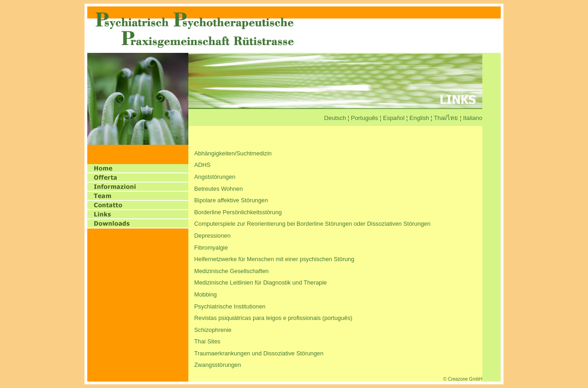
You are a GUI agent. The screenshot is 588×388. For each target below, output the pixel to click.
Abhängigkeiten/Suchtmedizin (233, 153)
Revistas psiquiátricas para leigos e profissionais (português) (273, 318)
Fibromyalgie (211, 248)
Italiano (473, 118)
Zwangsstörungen (218, 365)
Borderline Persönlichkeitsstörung (238, 212)
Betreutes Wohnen (219, 189)
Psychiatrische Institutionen (230, 306)
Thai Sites (207, 341)
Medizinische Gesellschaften (232, 271)
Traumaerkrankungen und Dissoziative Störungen (259, 353)
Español (394, 118)
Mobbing (206, 294)
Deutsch (335, 118)
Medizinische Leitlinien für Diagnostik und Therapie (261, 282)
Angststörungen (215, 177)
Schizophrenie (213, 330)
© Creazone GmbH (463, 379)
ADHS (203, 165)
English (419, 118)
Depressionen (212, 236)
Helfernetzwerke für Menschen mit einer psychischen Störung (274, 259)
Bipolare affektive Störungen (231, 200)
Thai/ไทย (446, 118)
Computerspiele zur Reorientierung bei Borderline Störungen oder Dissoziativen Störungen (312, 224)
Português (365, 118)
